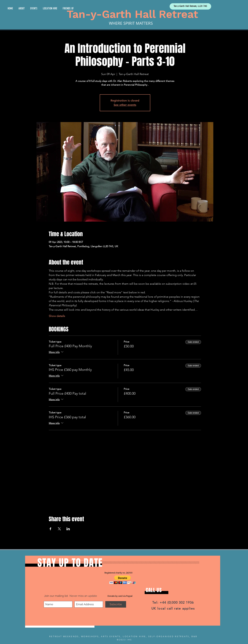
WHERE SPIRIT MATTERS (131, 23)
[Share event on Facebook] (50, 529)
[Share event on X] (59, 529)
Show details (57, 316)
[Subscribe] (116, 604)
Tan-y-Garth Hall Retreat (132, 14)
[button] (123, 580)
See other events (125, 105)
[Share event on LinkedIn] (68, 529)
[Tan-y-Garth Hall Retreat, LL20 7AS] (190, 6)
